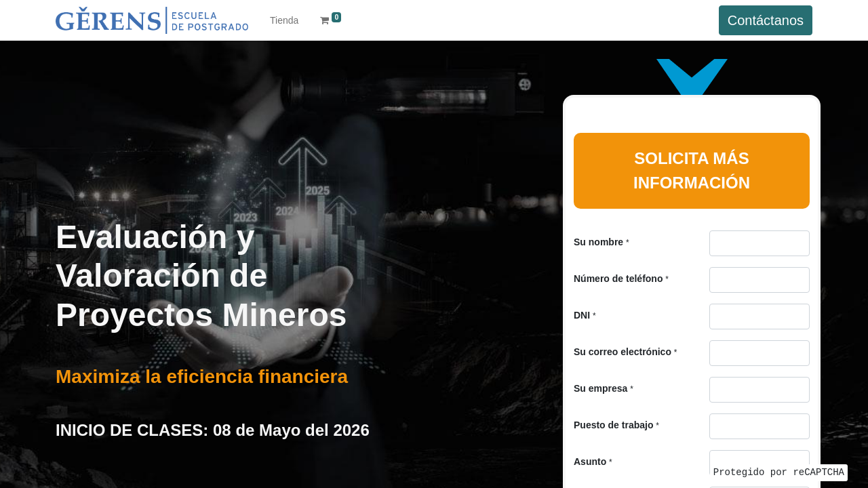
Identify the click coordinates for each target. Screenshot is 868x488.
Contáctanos (766, 20)
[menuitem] (284, 21)
